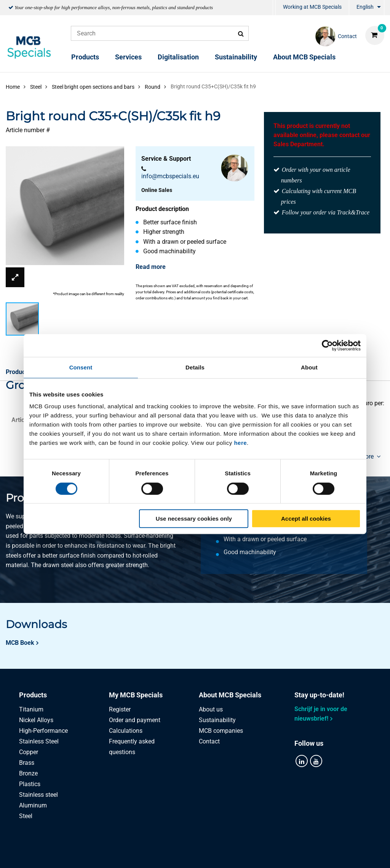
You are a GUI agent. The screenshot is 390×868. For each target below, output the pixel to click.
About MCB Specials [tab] (230, 695)
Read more (151, 267)
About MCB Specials (304, 57)
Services (128, 57)
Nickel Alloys (36, 720)
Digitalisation (178, 57)
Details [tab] (195, 367)
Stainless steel (38, 795)
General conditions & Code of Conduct (204, 854)
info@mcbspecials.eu (170, 176)
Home (13, 87)
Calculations (126, 731)
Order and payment (135, 720)
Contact (209, 741)
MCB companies (221, 731)
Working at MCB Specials (312, 7)
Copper (29, 752)
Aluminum (33, 805)
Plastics (30, 784)
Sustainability (236, 57)
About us (211, 709)
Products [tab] (33, 695)
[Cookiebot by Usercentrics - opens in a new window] (327, 345)
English (365, 7)
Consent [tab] (81, 367)
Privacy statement (118, 854)
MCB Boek (20, 643)
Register (120, 709)
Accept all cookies (306, 519)
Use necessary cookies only (194, 519)
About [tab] (309, 367)
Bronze (28, 773)
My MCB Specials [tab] (136, 695)
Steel (26, 816)
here (240, 443)
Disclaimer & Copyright (296, 854)
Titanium (31, 709)
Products (85, 57)
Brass (27, 763)
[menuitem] (274, 8)
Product (16, 372)
